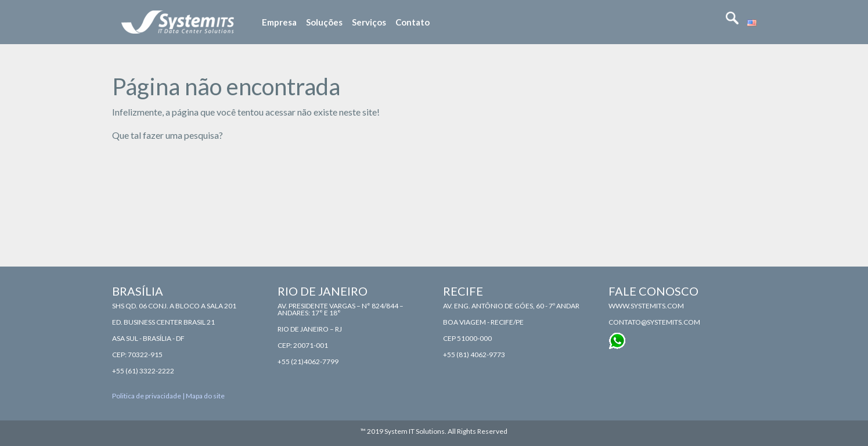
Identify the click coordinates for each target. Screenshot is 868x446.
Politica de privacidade (147, 396)
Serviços (369, 22)
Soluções (324, 22)
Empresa (279, 22)
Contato (413, 22)
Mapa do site (205, 396)
